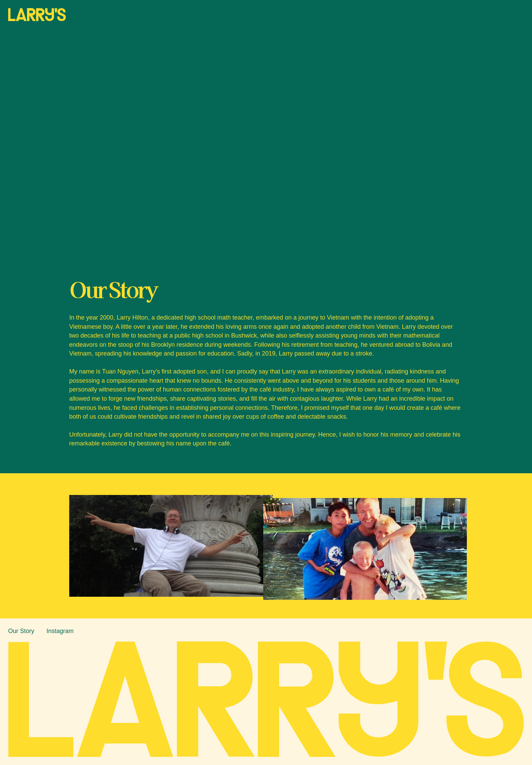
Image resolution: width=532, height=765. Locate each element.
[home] (37, 15)
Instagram (60, 631)
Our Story (21, 631)
